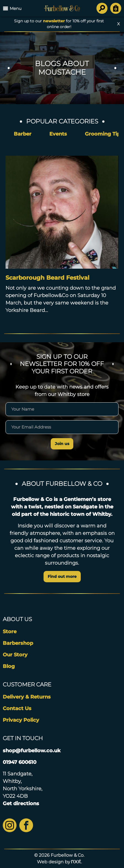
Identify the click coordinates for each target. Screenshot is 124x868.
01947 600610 (20, 762)
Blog (9, 666)
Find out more (62, 576)
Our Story (15, 655)
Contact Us (17, 708)
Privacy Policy (21, 720)
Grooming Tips (104, 134)
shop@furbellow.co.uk (32, 751)
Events (58, 134)
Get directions (21, 804)
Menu (12, 8)
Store (10, 632)
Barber (23, 134)
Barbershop (18, 643)
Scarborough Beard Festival (47, 278)
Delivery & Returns (27, 697)
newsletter (54, 21)
